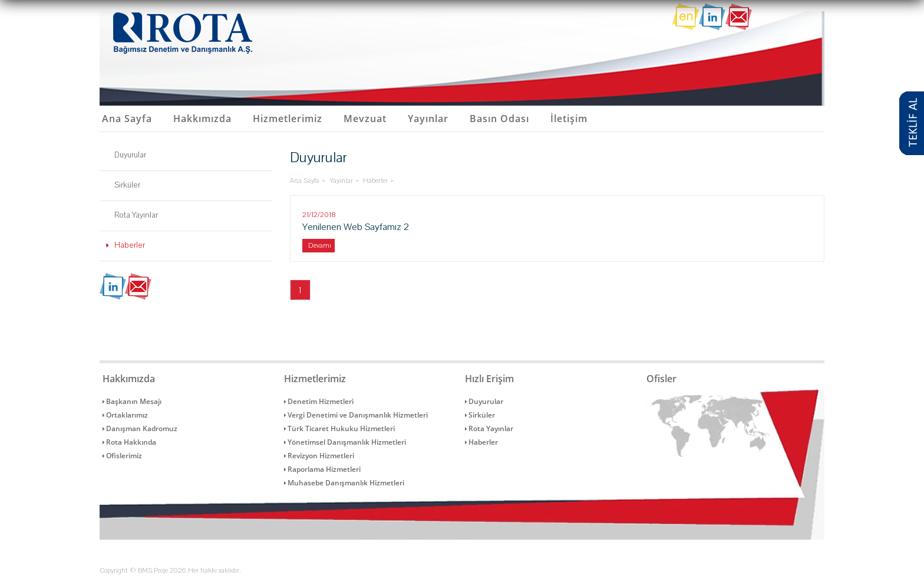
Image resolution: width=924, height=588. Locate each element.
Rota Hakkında (129, 442)
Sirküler (127, 185)
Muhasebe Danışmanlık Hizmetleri (344, 483)
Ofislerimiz (122, 456)
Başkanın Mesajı (132, 401)
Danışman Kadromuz (140, 428)
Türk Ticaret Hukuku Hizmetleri (339, 428)
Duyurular (130, 155)
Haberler (130, 245)
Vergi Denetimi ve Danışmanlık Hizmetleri (356, 415)
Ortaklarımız (125, 415)
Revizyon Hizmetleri (319, 456)
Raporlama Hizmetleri (322, 469)
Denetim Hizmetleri (319, 401)
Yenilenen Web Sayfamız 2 (356, 236)
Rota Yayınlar (136, 215)
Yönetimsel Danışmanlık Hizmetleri (345, 442)
